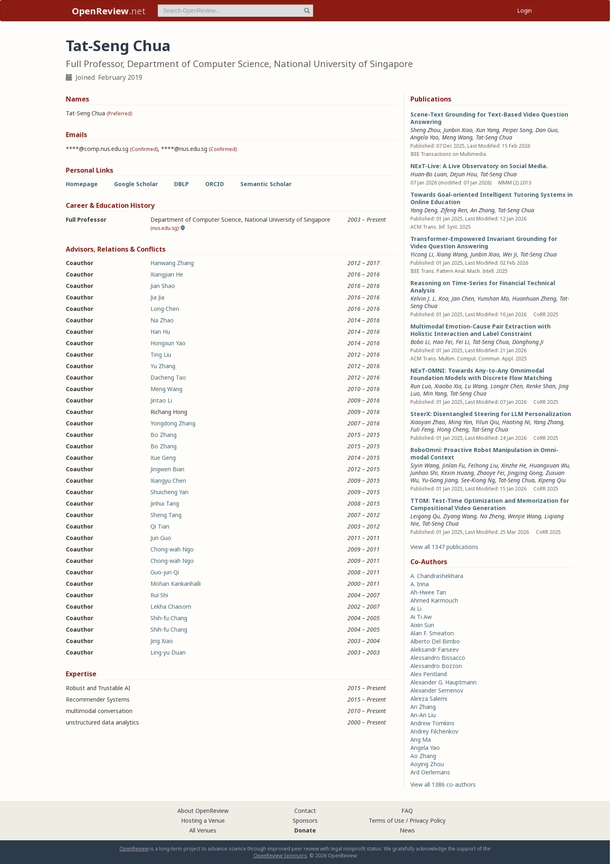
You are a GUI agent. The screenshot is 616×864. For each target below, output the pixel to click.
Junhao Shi (424, 473)
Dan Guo (547, 130)
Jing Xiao (162, 641)
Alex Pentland (429, 674)
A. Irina (420, 584)
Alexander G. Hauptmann (444, 682)
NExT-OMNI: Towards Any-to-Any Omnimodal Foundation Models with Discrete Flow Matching (481, 374)
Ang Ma (421, 739)
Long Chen (165, 309)
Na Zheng (492, 516)
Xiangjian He (167, 274)
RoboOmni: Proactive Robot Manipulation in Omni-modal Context (484, 453)
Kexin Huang (457, 473)
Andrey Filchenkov (434, 731)
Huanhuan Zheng (534, 298)
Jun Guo (161, 538)
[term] (235, 11)
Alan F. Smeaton (432, 633)
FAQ (407, 811)
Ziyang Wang (460, 516)
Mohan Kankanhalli (176, 584)
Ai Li (416, 609)
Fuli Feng (422, 429)
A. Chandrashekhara (437, 576)
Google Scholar (136, 184)
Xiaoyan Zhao (428, 422)
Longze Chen (507, 386)
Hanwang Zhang (172, 263)
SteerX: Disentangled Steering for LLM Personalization (491, 414)
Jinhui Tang (165, 503)
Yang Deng (424, 210)
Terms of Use (386, 820)
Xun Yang (487, 130)
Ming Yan (460, 422)
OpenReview (134, 849)
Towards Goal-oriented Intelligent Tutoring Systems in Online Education (492, 198)
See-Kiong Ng (478, 480)
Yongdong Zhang (173, 423)
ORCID (215, 184)
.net (109, 11)
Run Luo (421, 386)
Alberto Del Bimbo (435, 641)
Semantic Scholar (266, 184)
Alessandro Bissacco (438, 658)
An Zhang (483, 210)
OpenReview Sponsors (280, 856)
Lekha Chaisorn (171, 606)
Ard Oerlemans (430, 772)
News (407, 830)
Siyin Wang (425, 465)
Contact (305, 811)
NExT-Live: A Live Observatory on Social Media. (479, 166)
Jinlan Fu (454, 465)
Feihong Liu (483, 465)
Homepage (82, 184)
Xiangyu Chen (168, 480)
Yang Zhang (548, 422)
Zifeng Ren (454, 210)
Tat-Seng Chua (494, 137)
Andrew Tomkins (432, 723)
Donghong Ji (528, 342)
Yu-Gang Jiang (440, 480)
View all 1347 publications (444, 547)
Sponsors (305, 820)
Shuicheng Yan (169, 492)
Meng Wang (166, 389)
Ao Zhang (423, 756)
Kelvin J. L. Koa (429, 298)
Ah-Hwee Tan (428, 592)
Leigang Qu (425, 516)
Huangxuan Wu (549, 465)
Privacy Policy (428, 820)
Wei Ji (510, 254)
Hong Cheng (453, 429)
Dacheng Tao (168, 377)
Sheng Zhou (425, 130)
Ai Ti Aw (421, 617)
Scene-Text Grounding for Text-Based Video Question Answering (489, 118)
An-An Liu (423, 715)
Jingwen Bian (167, 469)
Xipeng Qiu (552, 480)
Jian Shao (163, 286)
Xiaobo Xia (448, 386)
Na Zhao (162, 320)
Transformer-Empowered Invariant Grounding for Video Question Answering (484, 242)
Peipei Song (517, 130)
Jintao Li (161, 400)
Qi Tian (160, 526)
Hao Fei (443, 342)
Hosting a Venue (203, 820)
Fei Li (463, 342)
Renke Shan (541, 386)
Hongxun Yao (168, 343)
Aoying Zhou (427, 764)
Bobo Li (420, 342)
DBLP (181, 184)
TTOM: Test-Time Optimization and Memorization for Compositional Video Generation (490, 504)
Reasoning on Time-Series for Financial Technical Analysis (483, 287)
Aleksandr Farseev (435, 649)
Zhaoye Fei (491, 473)
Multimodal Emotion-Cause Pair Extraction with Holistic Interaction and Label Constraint (480, 330)
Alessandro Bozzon (436, 666)
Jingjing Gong (525, 473)
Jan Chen (463, 298)
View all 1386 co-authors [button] (443, 784)
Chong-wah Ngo (172, 549)
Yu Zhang (163, 366)
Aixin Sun (422, 625)
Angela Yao (424, 137)
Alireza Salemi (429, 699)
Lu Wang (476, 386)
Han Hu (160, 332)
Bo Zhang (164, 435)
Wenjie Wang (524, 516)
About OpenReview (203, 811)
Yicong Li (422, 254)
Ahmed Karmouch (434, 600)
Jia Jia (157, 297)
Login (524, 10)
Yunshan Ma (493, 298)
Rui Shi (159, 595)
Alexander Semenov (437, 690)
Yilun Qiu (487, 422)
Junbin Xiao (458, 130)
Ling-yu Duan (168, 652)
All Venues (203, 830)
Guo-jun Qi (165, 572)
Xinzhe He (514, 465)
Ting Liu (161, 354)
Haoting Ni (516, 422)
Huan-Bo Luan (429, 174)
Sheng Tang (166, 515)
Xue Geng (163, 458)
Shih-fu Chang (169, 618)
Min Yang (435, 393)
